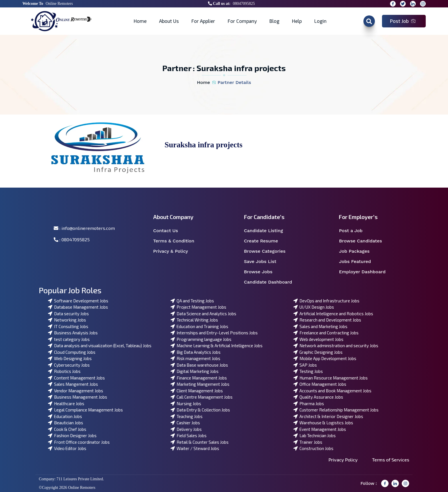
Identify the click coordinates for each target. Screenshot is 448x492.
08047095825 (244, 4)
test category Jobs (69, 339)
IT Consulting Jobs (68, 326)
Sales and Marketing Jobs (320, 326)
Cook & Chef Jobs (67, 429)
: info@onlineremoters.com (84, 228)
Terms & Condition (177, 241)
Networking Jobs (67, 320)
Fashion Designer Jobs (72, 435)
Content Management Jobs (76, 378)
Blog (274, 21)
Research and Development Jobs (327, 320)
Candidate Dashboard (271, 282)
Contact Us (169, 231)
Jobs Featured (359, 262)
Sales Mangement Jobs (73, 384)
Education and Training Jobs (199, 326)
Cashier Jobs (185, 423)
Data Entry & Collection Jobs (200, 410)
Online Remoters (59, 4)
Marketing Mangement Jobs (200, 384)
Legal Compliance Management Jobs (85, 410)
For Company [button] (242, 21)
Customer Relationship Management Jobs (336, 410)
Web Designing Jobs (70, 358)
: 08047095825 (72, 239)
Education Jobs (65, 416)
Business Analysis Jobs (73, 333)
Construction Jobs (313, 448)
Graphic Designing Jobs (318, 352)
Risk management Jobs (195, 358)
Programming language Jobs (201, 339)
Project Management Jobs (198, 307)
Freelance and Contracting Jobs (326, 333)
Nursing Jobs (186, 403)
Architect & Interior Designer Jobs (328, 416)
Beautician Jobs (66, 423)
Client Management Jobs (197, 391)
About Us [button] (169, 21)
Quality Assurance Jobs (318, 397)
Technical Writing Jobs (194, 320)
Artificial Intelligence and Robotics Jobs (333, 314)
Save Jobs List (264, 262)
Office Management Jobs (320, 384)
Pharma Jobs (309, 403)
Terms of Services (391, 460)
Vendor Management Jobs (76, 391)
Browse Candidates (364, 241)
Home (140, 21)
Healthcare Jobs (66, 403)
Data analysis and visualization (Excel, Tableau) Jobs (100, 346)
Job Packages (358, 251)
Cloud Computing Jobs (72, 352)
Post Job (403, 21)
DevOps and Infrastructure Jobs (326, 301)
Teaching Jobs (187, 416)
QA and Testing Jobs (192, 301)
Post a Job (354, 231)
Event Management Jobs (320, 429)
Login (320, 21)
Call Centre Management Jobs (202, 397)
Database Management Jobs (78, 307)
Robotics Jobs (64, 371)
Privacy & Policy (174, 251)
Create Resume (265, 241)
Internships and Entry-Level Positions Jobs (214, 333)
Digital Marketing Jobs (195, 371)
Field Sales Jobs (189, 435)
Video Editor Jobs (67, 448)
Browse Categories (268, 251)
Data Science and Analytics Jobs (203, 314)
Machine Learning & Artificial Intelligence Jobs (217, 346)
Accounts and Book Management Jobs (332, 391)
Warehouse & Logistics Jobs (323, 423)
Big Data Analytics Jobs (196, 352)
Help (297, 21)
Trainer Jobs (308, 442)
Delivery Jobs (186, 429)
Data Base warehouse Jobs (199, 365)
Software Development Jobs (78, 301)
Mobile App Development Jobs (325, 358)
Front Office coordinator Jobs (79, 442)
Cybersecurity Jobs (69, 365)
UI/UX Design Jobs (314, 307)
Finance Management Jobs (199, 378)
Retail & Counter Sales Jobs (200, 442)
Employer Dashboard (365, 272)
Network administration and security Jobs (336, 346)
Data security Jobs (68, 314)
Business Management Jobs (78, 397)
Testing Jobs (308, 371)
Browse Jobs (262, 272)
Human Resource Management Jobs (331, 378)
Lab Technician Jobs (315, 435)
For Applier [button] (203, 21)
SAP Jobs (305, 365)
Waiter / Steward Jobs (195, 448)
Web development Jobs (318, 339)
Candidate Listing (267, 231)
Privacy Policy (343, 460)
